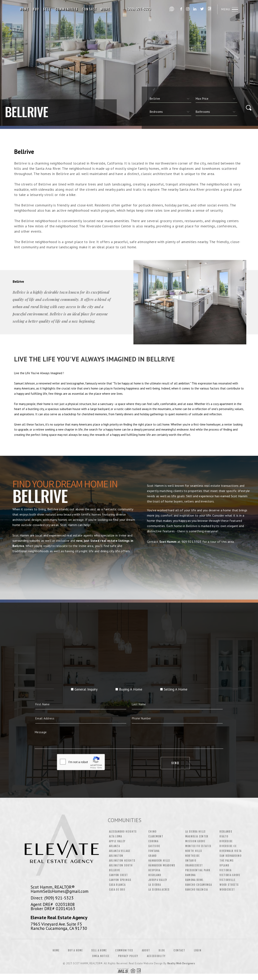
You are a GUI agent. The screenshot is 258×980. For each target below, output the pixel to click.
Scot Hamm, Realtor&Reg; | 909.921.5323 (139, 9)
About (146, 950)
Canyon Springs (120, 880)
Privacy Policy (128, 956)
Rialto (224, 836)
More (105, 9)
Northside (192, 856)
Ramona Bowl (194, 880)
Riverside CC (228, 846)
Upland (224, 865)
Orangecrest (194, 865)
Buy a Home (75, 950)
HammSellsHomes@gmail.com (60, 891)
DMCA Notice (101, 956)
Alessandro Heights (123, 832)
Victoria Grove (230, 875)
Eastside (154, 846)
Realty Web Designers (181, 963)
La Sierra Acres (159, 890)
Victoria (225, 870)
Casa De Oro (117, 890)
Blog (162, 950)
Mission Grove (195, 841)
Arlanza (114, 846)
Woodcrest (227, 890)
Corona (153, 841)
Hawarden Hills (159, 861)
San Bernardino (230, 856)
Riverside (226, 841)
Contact (89, 9)
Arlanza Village (120, 851)
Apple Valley (117, 841)
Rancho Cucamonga (199, 885)
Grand (153, 856)
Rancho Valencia (197, 890)
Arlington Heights (122, 861)
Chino (152, 832)
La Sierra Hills (196, 832)
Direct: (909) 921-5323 (52, 898)
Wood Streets (229, 885)
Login (198, 950)
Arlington (116, 856)
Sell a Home (99, 950)
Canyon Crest (119, 875)
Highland (155, 875)
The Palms (227, 861)
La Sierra (155, 885)
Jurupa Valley (158, 880)
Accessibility (156, 956)
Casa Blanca (117, 885)
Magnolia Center (197, 836)
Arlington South (121, 865)
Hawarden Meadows (162, 865)
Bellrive (115, 870)
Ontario (191, 861)
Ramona (190, 875)
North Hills (194, 851)
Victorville (227, 880)
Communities (66, 9)
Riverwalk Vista (230, 851)
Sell (47, 9)
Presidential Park (198, 870)
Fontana (154, 851)
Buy (36, 9)
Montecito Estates (198, 846)
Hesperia (154, 870)
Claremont (156, 836)
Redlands (226, 832)
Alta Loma (116, 836)
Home (24, 9)
